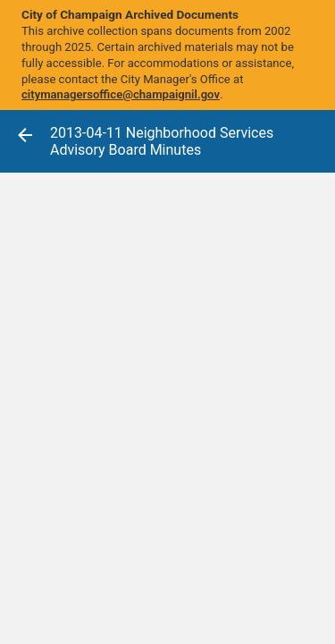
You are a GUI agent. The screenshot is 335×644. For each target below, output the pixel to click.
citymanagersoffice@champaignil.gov (121, 94)
